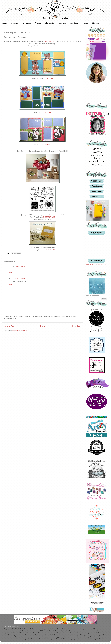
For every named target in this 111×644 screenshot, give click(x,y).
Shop (86, 23)
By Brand (27, 23)
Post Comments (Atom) (20, 330)
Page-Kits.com (49, 42)
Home (43, 326)
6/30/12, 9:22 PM (21, 279)
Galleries (15, 23)
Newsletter (50, 23)
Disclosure (75, 23)
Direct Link (49, 78)
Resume (96, 23)
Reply (11, 273)
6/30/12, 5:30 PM (20, 267)
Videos (38, 23)
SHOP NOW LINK (49, 217)
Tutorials (62, 23)
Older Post (76, 326)
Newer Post (9, 326)
